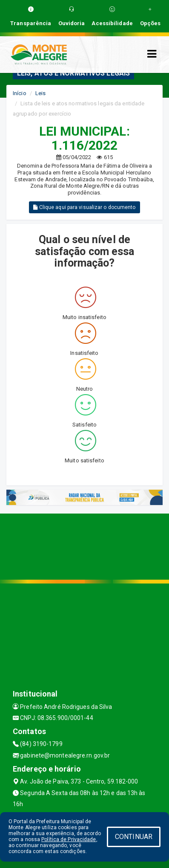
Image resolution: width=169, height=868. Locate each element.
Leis (40, 93)
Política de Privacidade (69, 839)
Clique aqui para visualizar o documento (84, 207)
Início (20, 93)
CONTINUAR (134, 837)
